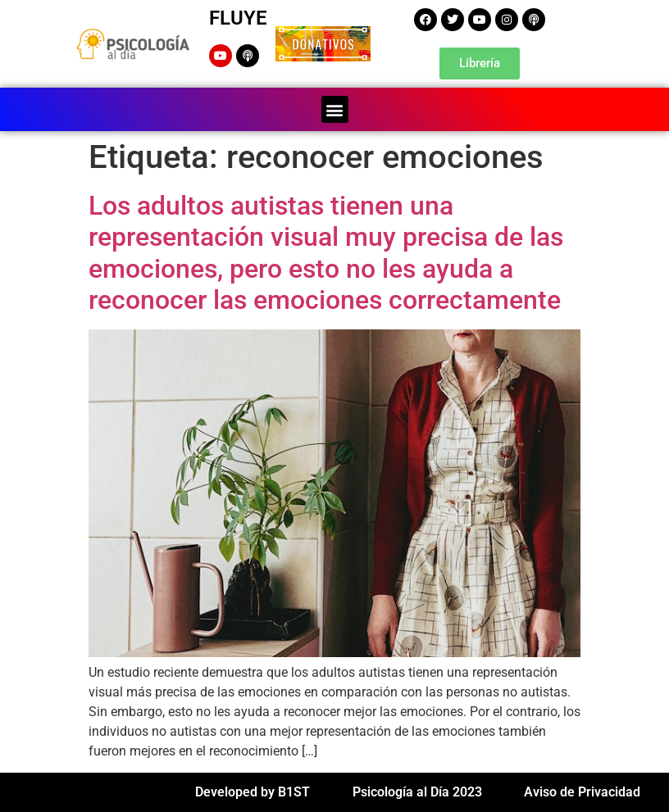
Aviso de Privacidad (582, 792)
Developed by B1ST (253, 792)
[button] (335, 109)
